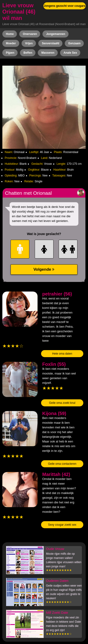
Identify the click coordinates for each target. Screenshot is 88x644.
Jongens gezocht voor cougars (64, 6)
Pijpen (10, 53)
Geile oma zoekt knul (62, 403)
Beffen (28, 53)
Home (10, 34)
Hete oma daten (62, 354)
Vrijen (29, 43)
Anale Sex (70, 53)
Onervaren (30, 34)
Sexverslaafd (50, 43)
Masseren (48, 53)
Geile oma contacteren (62, 464)
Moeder (11, 43)
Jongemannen (55, 34)
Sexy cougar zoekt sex (62, 525)
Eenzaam (74, 43)
